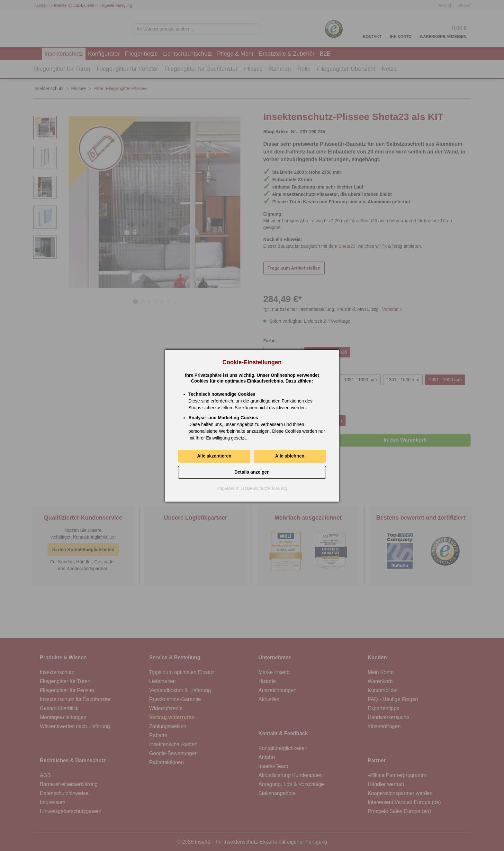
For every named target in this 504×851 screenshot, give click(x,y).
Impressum (228, 488)
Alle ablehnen (290, 456)
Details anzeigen (252, 472)
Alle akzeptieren (214, 456)
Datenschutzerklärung (265, 488)
